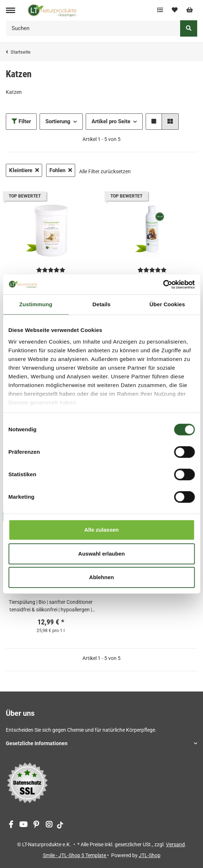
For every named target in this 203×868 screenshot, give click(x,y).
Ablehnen (101, 577)
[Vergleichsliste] (160, 10)
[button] (154, 122)
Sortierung (58, 121)
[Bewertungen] (51, 270)
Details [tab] (102, 304)
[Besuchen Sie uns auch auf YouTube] (23, 825)
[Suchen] (93, 28)
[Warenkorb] (190, 10)
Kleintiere (24, 170)
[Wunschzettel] (175, 10)
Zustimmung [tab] (36, 304)
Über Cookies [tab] (167, 304)
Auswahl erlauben (101, 554)
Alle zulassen (101, 530)
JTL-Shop (150, 855)
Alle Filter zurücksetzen (105, 171)
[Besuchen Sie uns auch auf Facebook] (11, 825)
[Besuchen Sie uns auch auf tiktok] (60, 825)
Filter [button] (21, 121)
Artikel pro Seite (111, 121)
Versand (175, 844)
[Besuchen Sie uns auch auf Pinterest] (36, 825)
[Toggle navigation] (11, 10)
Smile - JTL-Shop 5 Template (75, 855)
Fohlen (61, 170)
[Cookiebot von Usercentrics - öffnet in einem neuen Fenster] (163, 285)
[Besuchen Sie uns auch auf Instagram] (49, 825)
